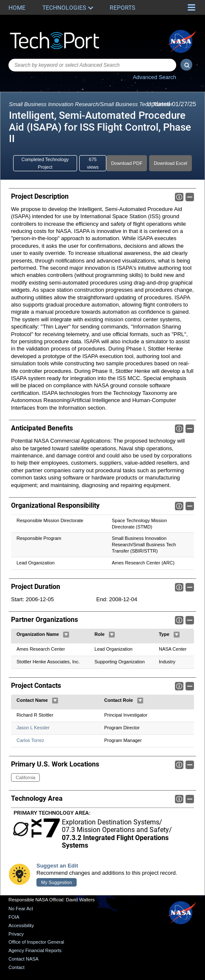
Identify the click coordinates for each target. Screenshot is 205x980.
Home (17, 8)
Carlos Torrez (30, 740)
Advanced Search (154, 77)
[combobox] (92, 65)
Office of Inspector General (36, 942)
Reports (122, 8)
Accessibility (21, 925)
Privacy (16, 934)
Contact (17, 967)
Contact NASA (24, 959)
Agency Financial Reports (35, 950)
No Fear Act (21, 909)
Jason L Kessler (33, 728)
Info (179, 197)
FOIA (14, 917)
